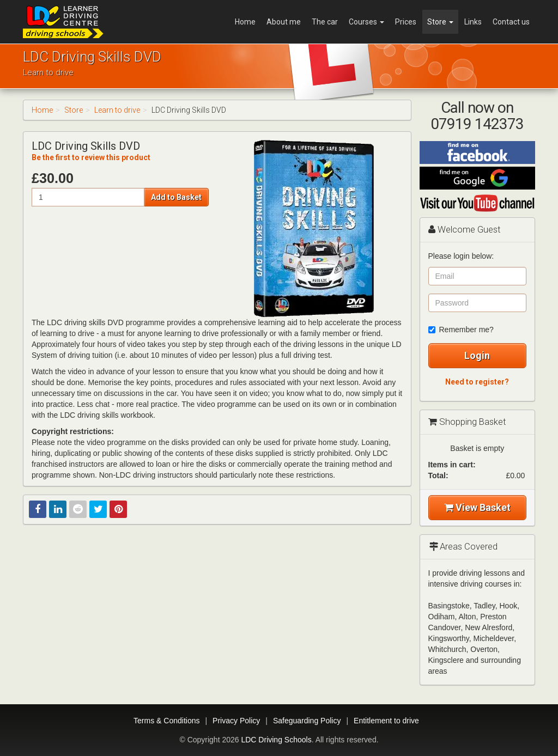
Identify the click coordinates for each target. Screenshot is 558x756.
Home (245, 22)
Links (473, 22)
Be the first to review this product (91, 157)
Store (440, 22)
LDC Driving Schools (276, 740)
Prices (406, 22)
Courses (366, 22)
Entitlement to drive (386, 721)
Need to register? (477, 382)
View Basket (477, 507)
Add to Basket (176, 197)
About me (284, 22)
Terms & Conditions (166, 721)
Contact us (511, 22)
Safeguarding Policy (307, 721)
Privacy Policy (236, 721)
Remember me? (461, 330)
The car (325, 22)
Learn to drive (117, 110)
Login (477, 355)
